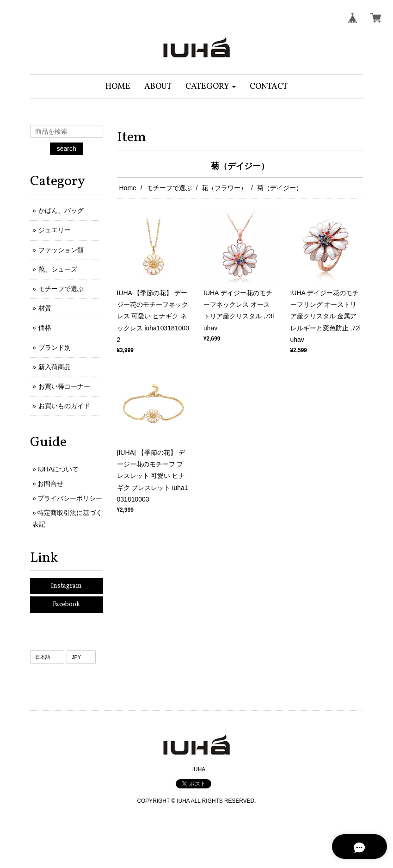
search (67, 149)
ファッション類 (61, 250)
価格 (45, 328)
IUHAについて (58, 469)
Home (128, 188)
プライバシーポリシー (70, 498)
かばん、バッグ (61, 211)
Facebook (66, 604)
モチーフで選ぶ (169, 188)
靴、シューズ (58, 269)
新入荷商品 (55, 367)
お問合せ (50, 484)
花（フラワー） (224, 188)
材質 (45, 308)
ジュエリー (55, 230)
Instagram (66, 586)
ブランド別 (55, 347)
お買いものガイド (64, 406)
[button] (211, 87)
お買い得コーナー (64, 386)
